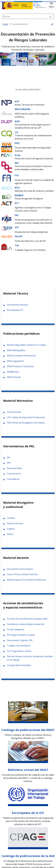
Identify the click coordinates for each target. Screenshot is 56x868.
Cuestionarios (14, 476)
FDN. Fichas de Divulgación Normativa (26, 425)
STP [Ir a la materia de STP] (17, 230)
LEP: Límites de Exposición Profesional (26, 419)
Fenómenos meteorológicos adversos (26, 626)
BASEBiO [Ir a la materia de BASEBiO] (19, 197)
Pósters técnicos (15, 526)
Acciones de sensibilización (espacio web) (27, 621)
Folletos (11, 531)
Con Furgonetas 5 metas (19, 653)
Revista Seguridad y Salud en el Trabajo (26, 347)
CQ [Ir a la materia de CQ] (16, 134)
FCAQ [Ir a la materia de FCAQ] (18, 157)
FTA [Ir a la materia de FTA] (17, 178)
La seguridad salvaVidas (19, 667)
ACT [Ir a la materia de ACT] (17, 205)
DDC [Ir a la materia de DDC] (17, 165)
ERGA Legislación (15, 363)
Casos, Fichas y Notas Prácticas (22, 576)
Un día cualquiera (16, 632)
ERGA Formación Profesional (21, 358)
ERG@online (13, 374)
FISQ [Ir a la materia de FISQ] (17, 145)
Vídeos (10, 536)
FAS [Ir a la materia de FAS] (17, 217)
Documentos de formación (20, 571)
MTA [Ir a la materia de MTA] (17, 190)
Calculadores (13, 481)
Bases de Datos (15, 470)
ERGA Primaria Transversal (20, 368)
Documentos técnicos (18, 307)
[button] (51, 5)
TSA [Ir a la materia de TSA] (17, 248)
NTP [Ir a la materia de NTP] (17, 104)
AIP (9, 460)
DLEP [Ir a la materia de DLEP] (17, 124)
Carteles (11, 520)
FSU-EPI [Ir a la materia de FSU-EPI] (19, 239)
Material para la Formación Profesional (26, 582)
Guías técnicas (14, 414)
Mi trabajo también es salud (21, 637)
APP (9, 465)
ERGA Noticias (14, 379)
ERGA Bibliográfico (16, 352)
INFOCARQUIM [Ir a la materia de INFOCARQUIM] (22, 111)
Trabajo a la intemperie (19, 648)
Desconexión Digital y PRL (20, 642)
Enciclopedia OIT (15, 312)
